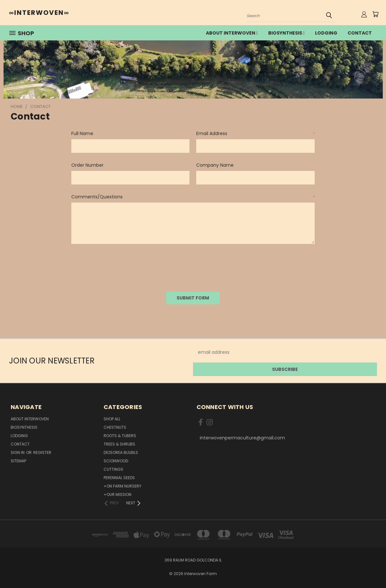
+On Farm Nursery (122, 486)
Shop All (112, 419)
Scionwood (116, 461)
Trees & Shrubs (119, 444)
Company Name (215, 165)
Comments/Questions (193, 197)
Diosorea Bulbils (121, 452)
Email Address (255, 133)
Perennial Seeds (119, 478)
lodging (326, 33)
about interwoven (232, 33)
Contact (360, 33)
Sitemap (18, 461)
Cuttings (113, 469)
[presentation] (120, 266)
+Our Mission (117, 494)
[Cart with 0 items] (375, 14)
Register (42, 452)
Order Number (87, 165)
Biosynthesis (286, 33)
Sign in (18, 452)
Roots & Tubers (120, 436)
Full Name (82, 133)
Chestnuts (115, 427)
